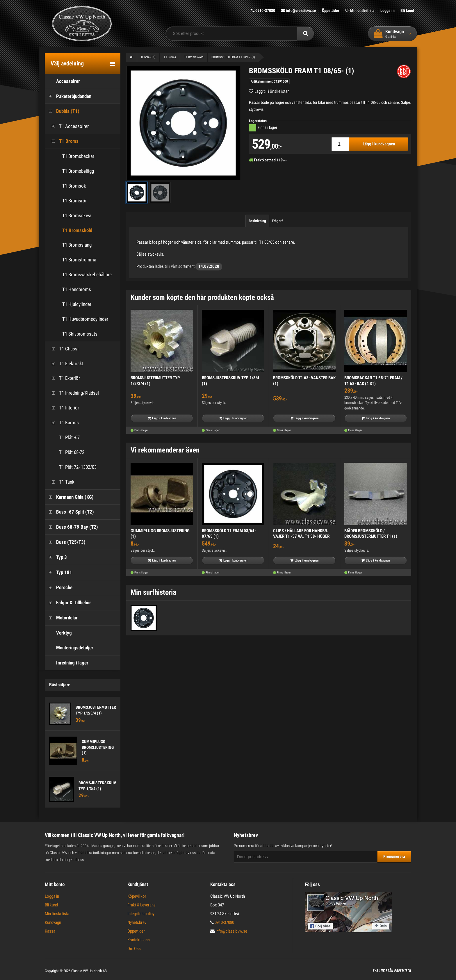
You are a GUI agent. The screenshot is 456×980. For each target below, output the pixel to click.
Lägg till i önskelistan (272, 91)
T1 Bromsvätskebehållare (87, 275)
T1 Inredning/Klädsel (73, 393)
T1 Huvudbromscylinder (85, 319)
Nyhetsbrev (137, 922)
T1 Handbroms (77, 289)
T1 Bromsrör (74, 201)
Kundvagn (53, 922)
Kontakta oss (139, 940)
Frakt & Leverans (141, 905)
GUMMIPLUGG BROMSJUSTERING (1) (98, 747)
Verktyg (58, 633)
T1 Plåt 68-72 (66, 452)
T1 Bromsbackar (78, 156)
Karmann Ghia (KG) (69, 497)
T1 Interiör (63, 408)
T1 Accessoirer (68, 126)
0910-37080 (263, 10)
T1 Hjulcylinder (77, 304)
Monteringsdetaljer (69, 648)
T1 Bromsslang (77, 245)
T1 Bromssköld (77, 230)
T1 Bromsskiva (77, 215)
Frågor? (278, 221)
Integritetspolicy (141, 914)
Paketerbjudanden (68, 96)
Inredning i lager (67, 663)
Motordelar (61, 618)
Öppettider (331, 10)
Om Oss (134, 949)
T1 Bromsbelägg (78, 171)
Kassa (50, 931)
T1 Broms (63, 141)
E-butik (379, 971)
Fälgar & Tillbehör (68, 603)
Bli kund (407, 10)
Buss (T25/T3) (65, 542)
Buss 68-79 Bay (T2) (71, 527)
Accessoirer (62, 81)
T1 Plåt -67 (64, 438)
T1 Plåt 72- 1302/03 (72, 467)
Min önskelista (360, 10)
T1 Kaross (63, 423)
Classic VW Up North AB (89, 971)
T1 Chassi (63, 349)
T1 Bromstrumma (79, 260)
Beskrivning (257, 221)
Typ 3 (56, 557)
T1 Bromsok (74, 186)
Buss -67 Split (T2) (69, 512)
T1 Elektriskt (66, 364)
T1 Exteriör (64, 378)
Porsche (59, 588)
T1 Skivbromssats (80, 334)
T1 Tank (61, 482)
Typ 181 (58, 572)
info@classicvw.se (299, 10)
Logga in (388, 10)
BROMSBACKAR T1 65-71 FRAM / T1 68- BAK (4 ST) (373, 381)
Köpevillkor (137, 896)
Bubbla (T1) (62, 111)
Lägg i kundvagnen (379, 144)
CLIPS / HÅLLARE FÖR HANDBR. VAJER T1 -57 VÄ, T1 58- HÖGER (301, 534)
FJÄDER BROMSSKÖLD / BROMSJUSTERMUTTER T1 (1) (371, 534)
